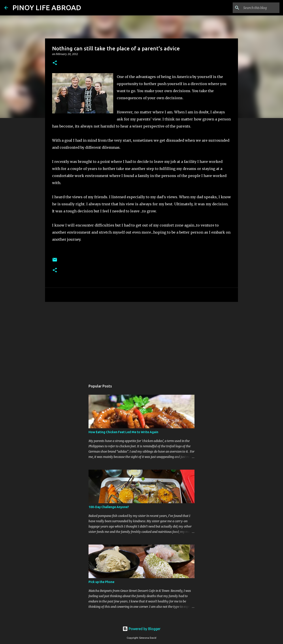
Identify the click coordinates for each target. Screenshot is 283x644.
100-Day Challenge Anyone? (109, 507)
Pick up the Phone (101, 582)
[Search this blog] (256, 8)
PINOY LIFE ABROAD (47, 8)
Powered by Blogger (141, 629)
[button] (55, 63)
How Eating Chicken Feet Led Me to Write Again (123, 432)
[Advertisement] (141, 339)
